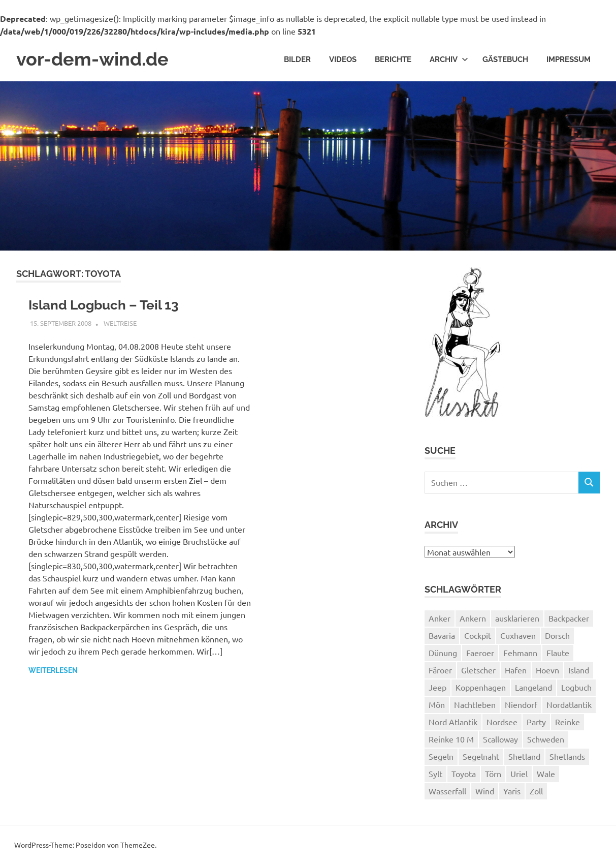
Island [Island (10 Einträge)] (579, 671)
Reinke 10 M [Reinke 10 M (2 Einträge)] (451, 740)
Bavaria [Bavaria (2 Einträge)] (442, 637)
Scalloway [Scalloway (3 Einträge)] (500, 740)
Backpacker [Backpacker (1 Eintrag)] (569, 620)
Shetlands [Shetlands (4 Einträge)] (567, 758)
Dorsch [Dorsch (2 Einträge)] (557, 637)
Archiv (449, 60)
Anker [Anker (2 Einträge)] (440, 620)
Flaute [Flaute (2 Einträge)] (558, 654)
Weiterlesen (53, 673)
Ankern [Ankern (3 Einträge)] (473, 620)
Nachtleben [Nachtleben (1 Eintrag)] (475, 706)
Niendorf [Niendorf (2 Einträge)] (521, 706)
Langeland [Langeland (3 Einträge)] (533, 689)
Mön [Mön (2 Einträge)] (437, 706)
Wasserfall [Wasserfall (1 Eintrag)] (447, 792)
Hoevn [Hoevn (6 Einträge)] (547, 671)
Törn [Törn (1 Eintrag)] (493, 775)
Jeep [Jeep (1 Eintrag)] (437, 689)
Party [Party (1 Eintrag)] (536, 723)
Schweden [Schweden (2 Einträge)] (546, 740)
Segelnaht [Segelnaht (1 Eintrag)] (481, 758)
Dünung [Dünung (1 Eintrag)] (443, 654)
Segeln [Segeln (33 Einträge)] (441, 758)
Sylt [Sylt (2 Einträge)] (435, 775)
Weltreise (120, 326)
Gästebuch (505, 60)
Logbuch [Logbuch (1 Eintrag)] (576, 689)
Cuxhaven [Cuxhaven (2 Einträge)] (518, 637)
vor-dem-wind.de (97, 60)
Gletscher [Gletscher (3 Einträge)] (478, 671)
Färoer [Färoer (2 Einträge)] (440, 671)
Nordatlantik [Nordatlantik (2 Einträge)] (569, 706)
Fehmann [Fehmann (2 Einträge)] (520, 654)
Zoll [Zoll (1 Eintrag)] (536, 792)
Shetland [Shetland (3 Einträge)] (524, 758)
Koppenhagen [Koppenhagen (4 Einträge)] (481, 689)
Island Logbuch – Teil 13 (110, 307)
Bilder (297, 60)
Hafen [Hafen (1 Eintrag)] (516, 671)
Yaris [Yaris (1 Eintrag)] (512, 792)
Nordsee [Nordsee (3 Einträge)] (502, 723)
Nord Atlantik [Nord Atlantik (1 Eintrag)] (453, 723)
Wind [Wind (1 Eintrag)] (485, 792)
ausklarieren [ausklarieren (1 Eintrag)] (517, 620)
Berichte (393, 60)
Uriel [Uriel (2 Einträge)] (519, 775)
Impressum (569, 60)
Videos (343, 60)
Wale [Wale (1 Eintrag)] (546, 775)
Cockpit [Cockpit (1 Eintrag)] (478, 637)
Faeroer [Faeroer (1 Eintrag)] (480, 654)
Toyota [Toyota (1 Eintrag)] (464, 775)
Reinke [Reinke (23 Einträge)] (568, 723)
